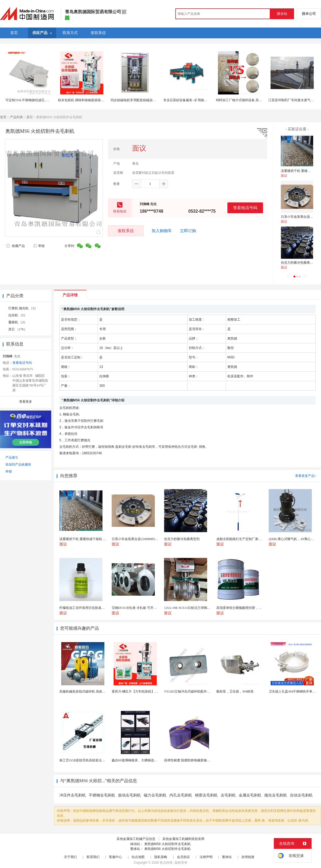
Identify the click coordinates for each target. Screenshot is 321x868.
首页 (3, 117)
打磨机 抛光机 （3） (23, 308)
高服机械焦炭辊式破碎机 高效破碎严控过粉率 (92, 691)
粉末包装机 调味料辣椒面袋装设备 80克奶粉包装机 (94, 100)
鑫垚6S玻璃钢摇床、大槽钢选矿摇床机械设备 (144, 760)
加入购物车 (162, 231)
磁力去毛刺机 (155, 795)
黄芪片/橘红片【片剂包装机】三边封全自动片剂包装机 (151, 691)
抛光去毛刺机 (276, 795)
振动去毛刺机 (129, 795)
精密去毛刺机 (206, 795)
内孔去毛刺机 (181, 795)
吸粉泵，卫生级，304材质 (235, 691)
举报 (39, 246)
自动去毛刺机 (301, 795)
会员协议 (183, 857)
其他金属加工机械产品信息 (136, 839)
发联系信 (126, 231)
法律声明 (206, 857)
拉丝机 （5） (18, 315)
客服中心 (115, 857)
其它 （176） (18, 329)
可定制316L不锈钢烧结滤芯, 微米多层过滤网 (37, 100)
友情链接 (248, 857)
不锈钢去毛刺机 (102, 795)
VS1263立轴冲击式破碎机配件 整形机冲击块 (196, 691)
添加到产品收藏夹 (18, 464)
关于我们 (70, 857)
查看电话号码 (245, 208)
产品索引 (12, 457)
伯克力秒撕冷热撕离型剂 (299, 263)
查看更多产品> (306, 476)
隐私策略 (161, 857)
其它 (30, 117)
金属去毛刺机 (250, 795)
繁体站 (227, 857)
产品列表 (16, 117)
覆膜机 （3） (18, 322)
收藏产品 (15, 246)
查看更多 (26, 402)
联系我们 (93, 857)
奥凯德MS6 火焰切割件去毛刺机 (168, 844)
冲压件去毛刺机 (73, 795)
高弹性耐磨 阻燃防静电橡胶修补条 (189, 760)
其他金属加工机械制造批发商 (183, 839)
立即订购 (188, 231)
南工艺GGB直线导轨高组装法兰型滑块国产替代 (93, 760)
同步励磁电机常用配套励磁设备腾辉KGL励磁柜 (145, 100)
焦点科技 (166, 863)
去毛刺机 (228, 795)
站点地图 (138, 857)
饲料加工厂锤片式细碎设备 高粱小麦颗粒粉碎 (249, 100)
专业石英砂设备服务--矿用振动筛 (187, 100)
